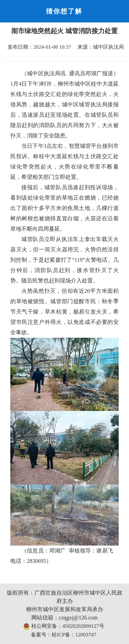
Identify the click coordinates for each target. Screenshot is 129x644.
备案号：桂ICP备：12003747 (63, 635)
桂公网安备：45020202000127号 (63, 626)
